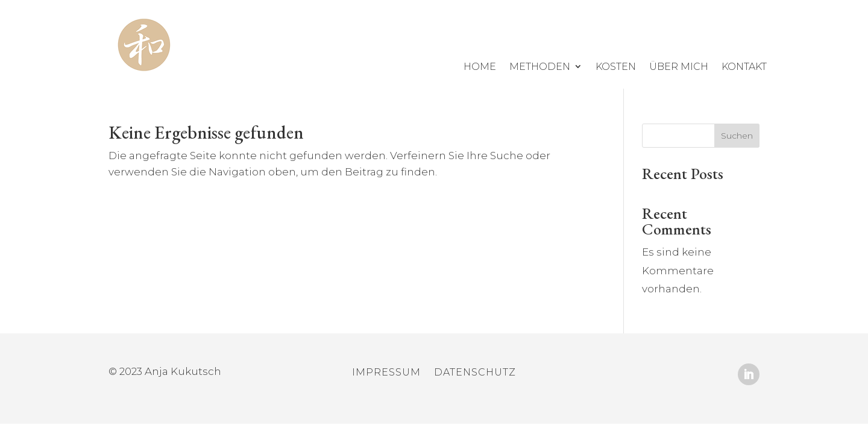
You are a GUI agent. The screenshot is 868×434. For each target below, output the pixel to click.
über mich (679, 67)
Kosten (616, 67)
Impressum (386, 373)
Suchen (737, 136)
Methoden (540, 67)
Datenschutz (475, 373)
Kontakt (744, 67)
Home (480, 67)
